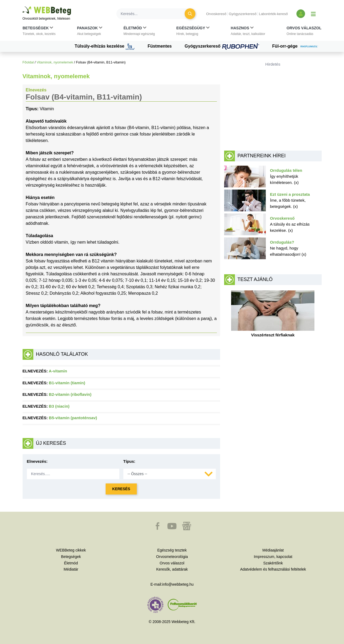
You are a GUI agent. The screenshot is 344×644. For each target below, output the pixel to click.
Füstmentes (160, 46)
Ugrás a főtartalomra (23, 7)
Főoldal (28, 62)
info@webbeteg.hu (178, 584)
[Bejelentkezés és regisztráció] (301, 14)
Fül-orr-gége (297, 47)
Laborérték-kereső (273, 14)
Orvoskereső (216, 14)
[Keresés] (154, 14)
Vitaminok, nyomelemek (55, 62)
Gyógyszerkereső (243, 14)
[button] (39, 32)
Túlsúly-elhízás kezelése (105, 47)
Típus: (129, 461)
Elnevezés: (37, 461)
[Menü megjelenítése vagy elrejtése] (313, 14)
